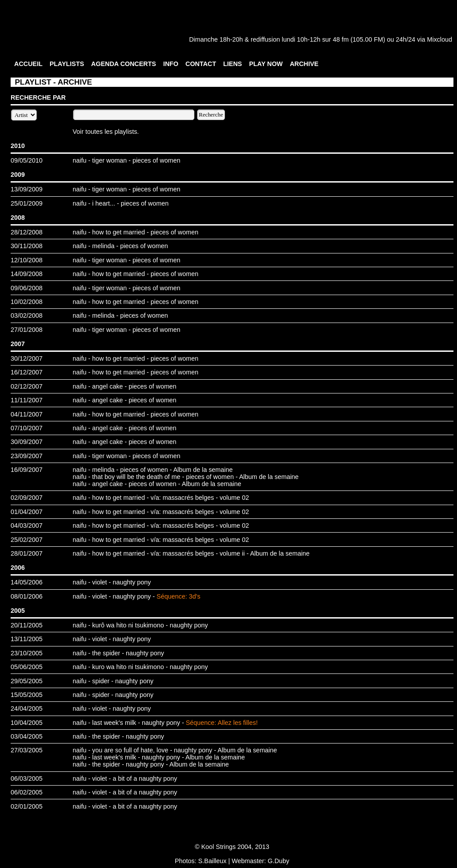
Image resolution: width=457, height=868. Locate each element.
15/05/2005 (27, 695)
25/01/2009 (27, 203)
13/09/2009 (27, 189)
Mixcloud (440, 39)
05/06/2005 (27, 667)
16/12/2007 (27, 372)
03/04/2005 (27, 736)
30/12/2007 (27, 358)
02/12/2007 (27, 386)
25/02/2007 (27, 540)
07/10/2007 (27, 428)
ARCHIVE (304, 64)
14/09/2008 (27, 274)
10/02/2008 (27, 302)
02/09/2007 (27, 498)
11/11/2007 (27, 400)
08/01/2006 (27, 596)
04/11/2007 (27, 414)
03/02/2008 (27, 315)
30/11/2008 (27, 246)
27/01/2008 (27, 330)
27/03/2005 (27, 750)
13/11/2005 (27, 639)
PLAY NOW (266, 64)
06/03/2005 (27, 778)
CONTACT (201, 64)
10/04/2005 (27, 723)
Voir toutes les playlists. (106, 132)
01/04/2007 (27, 512)
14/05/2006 (27, 582)
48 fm (341, 39)
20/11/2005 (27, 625)
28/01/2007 (27, 553)
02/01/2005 (27, 806)
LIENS (232, 64)
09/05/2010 (27, 160)
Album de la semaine (203, 470)
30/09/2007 (27, 442)
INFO (170, 64)
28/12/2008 (27, 232)
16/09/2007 (27, 470)
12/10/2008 (27, 260)
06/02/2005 (27, 792)
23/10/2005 (27, 653)
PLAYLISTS (67, 64)
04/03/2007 (27, 525)
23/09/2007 (27, 456)
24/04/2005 (27, 708)
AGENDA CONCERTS (124, 64)
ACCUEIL (28, 64)
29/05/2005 (27, 681)
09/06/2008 (27, 288)
